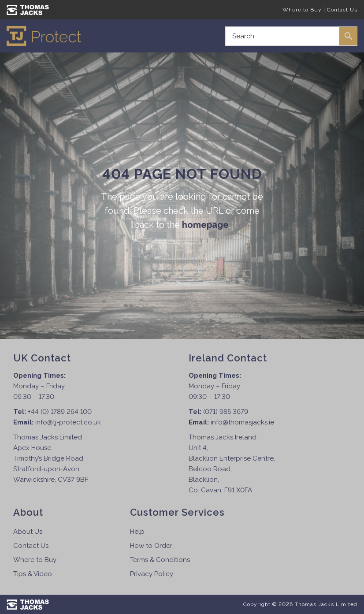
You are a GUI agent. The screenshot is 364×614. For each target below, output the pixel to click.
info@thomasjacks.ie (242, 422)
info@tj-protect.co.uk (68, 422)
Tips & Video (33, 574)
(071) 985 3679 (226, 412)
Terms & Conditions (160, 560)
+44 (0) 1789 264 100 (60, 412)
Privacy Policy (152, 574)
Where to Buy (302, 10)
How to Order (151, 546)
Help (137, 532)
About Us (28, 532)
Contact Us (342, 10)
